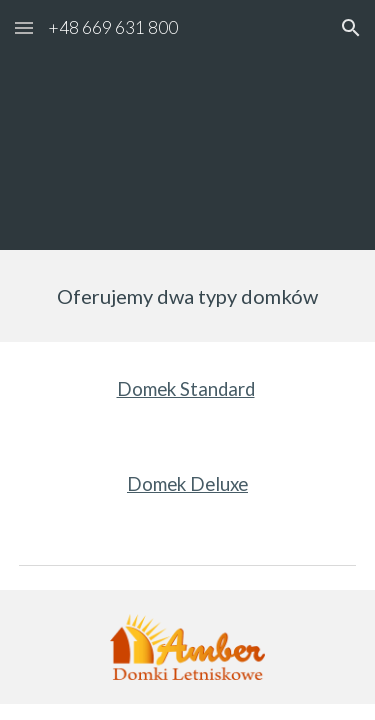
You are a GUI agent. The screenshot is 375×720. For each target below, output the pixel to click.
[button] (24, 27)
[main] (188, 296)
